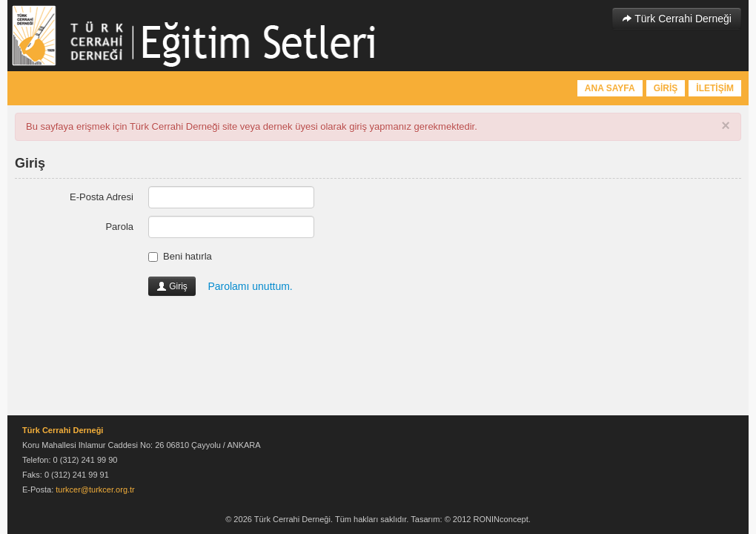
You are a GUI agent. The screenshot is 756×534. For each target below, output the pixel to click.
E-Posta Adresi (102, 197)
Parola (119, 227)
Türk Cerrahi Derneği (677, 19)
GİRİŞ (666, 88)
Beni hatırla (180, 256)
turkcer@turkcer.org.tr (95, 489)
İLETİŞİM (715, 88)
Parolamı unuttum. (250, 286)
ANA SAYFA (610, 88)
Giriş (172, 286)
